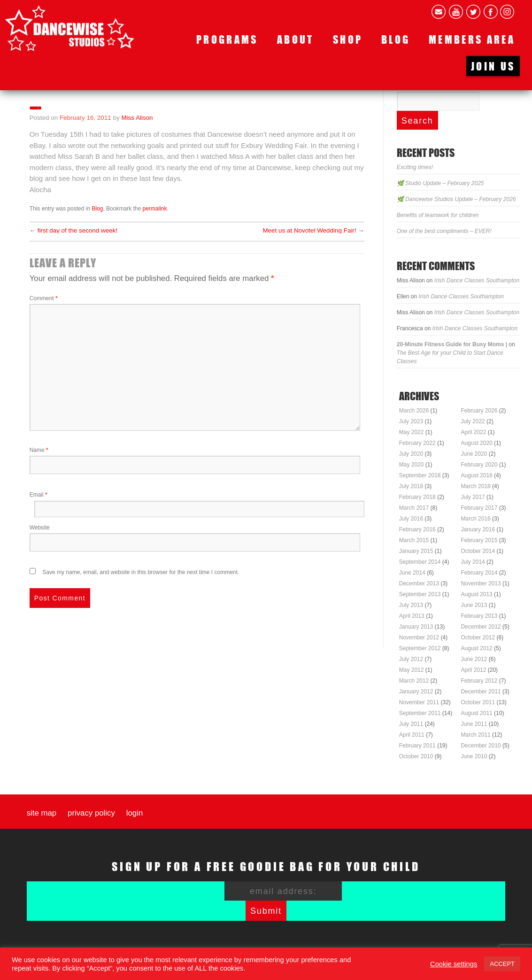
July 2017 (473, 497)
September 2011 (420, 713)
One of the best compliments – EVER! (444, 231)
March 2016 (475, 519)
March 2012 (414, 681)
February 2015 (479, 540)
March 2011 (475, 735)
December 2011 (481, 692)
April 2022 (473, 432)
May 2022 (412, 432)
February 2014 (479, 573)
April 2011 (412, 735)
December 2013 (419, 583)
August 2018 (476, 475)
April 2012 (473, 670)
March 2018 (475, 486)
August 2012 (476, 648)
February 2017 (479, 508)
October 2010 (416, 756)
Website (40, 528)
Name (39, 450)
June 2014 (412, 573)
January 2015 (416, 551)
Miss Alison (137, 118)
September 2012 (420, 648)
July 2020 (411, 454)
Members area (472, 39)
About (296, 39)
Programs (227, 39)
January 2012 (416, 692)
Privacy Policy (91, 813)
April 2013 (412, 616)
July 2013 (411, 605)
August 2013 (476, 594)
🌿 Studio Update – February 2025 (440, 183)
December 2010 (481, 746)
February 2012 (479, 681)
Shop (348, 39)
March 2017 (414, 508)
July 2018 (411, 486)
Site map (42, 813)
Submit (266, 911)
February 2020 (479, 465)
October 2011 (478, 702)
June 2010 (474, 756)
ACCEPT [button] (502, 964)
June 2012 (474, 659)
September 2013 (420, 594)
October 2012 (478, 638)
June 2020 (474, 454)
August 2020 (476, 443)
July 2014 (473, 562)
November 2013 (481, 583)
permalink (154, 209)
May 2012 (412, 670)
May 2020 (412, 465)
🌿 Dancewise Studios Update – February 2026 (456, 199)
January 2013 (416, 627)
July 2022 (473, 421)
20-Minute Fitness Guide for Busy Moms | (452, 344)
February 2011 (417, 746)
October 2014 (478, 551)
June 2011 (474, 724)
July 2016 (411, 519)
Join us (493, 66)
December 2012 (481, 627)
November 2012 (419, 638)
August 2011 (476, 713)
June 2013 (474, 605)
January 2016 (478, 529)
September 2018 (420, 475)
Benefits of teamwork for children (438, 215)
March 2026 (414, 411)
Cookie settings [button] (454, 964)
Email (39, 495)
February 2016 (417, 529)
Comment (44, 298)
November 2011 (419, 702)
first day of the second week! (73, 230)
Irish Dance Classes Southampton (477, 280)
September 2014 (420, 562)
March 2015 (414, 540)
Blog (396, 39)
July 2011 (411, 724)
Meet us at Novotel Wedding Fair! (313, 230)
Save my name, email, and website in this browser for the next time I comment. (141, 572)
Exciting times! (415, 167)
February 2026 (479, 411)
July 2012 (411, 659)
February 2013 (479, 616)
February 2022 (417, 443)
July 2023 (411, 421)
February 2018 (417, 497)
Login (135, 813)
